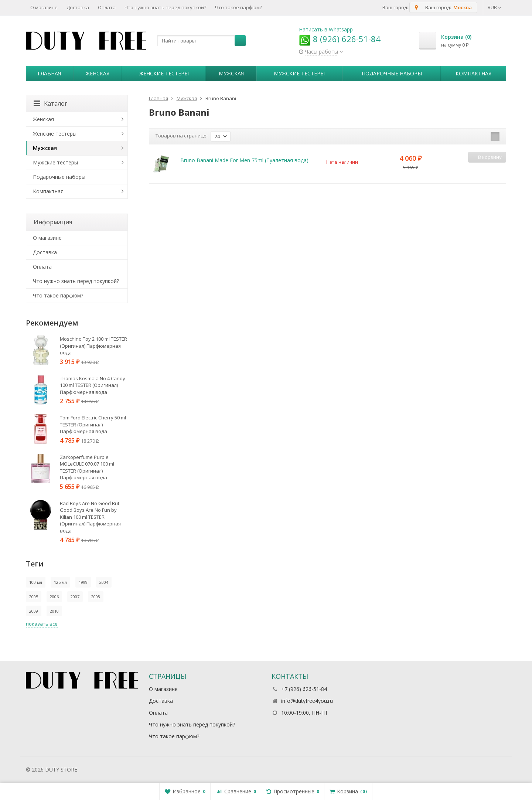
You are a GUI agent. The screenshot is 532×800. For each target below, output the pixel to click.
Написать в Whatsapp (326, 29)
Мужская (231, 73)
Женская (98, 73)
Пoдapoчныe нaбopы (392, 73)
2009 (34, 611)
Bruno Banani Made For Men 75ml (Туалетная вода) (244, 160)
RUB (495, 7)
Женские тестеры (164, 73)
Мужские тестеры (299, 73)
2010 (54, 611)
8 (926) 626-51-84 (340, 39)
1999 (83, 582)
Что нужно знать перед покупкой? (165, 7)
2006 (54, 597)
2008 (96, 597)
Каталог (50, 103)
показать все (42, 624)
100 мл (36, 582)
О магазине (44, 7)
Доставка (78, 7)
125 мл (60, 582)
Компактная (473, 73)
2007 (75, 597)
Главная (49, 73)
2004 (104, 582)
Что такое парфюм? (238, 7)
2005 (34, 597)
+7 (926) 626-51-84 (304, 689)
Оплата (107, 7)
